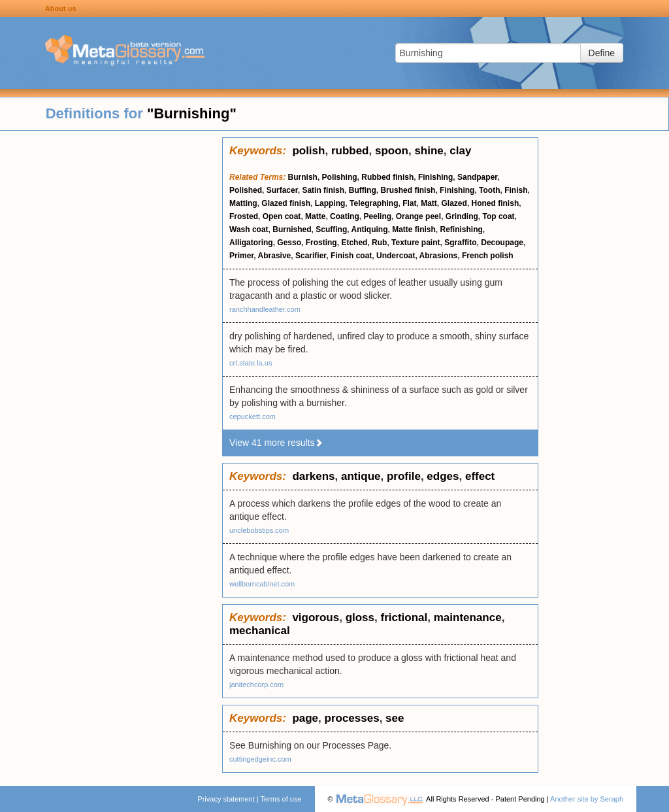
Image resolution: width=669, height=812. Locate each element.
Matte (315, 216)
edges (443, 476)
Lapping (330, 203)
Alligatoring (251, 243)
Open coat (282, 216)
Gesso (289, 243)
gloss (360, 617)
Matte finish (414, 229)
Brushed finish (408, 190)
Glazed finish (286, 203)
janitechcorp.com (256, 685)
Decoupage (502, 243)
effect (480, 476)
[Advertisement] (111, 333)
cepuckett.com (253, 416)
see (395, 718)
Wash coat (249, 229)
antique (361, 476)
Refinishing (462, 229)
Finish (516, 190)
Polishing (340, 177)
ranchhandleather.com (265, 309)
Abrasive (275, 256)
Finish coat (351, 256)
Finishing (435, 177)
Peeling (377, 216)
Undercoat (396, 256)
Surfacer (282, 190)
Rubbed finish (387, 177)
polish (308, 151)
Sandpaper (477, 177)
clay (460, 151)
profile (404, 476)
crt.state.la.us (251, 363)
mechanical (260, 631)
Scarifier (311, 256)
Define (602, 53)
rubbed (350, 151)
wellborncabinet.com (262, 584)
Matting (243, 203)
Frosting (321, 243)
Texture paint (416, 243)
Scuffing (331, 229)
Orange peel (418, 216)
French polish (488, 256)
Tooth (489, 190)
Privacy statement (226, 799)
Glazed (454, 203)
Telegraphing (374, 203)
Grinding (462, 216)
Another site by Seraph (587, 799)
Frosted (244, 216)
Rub (379, 243)
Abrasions (439, 256)
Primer (241, 256)
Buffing (363, 190)
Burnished (292, 229)
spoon (392, 151)
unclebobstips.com (259, 530)
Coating (345, 216)
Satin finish (323, 190)
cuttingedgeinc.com (260, 759)
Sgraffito (460, 243)
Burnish (303, 177)
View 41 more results (276, 443)
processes (352, 718)
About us (61, 8)
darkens (313, 476)
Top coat (498, 216)
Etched (354, 243)
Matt (429, 203)
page (305, 718)
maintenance (468, 617)
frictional (404, 617)
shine (429, 151)
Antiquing (370, 229)
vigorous (316, 617)
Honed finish (496, 203)
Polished (246, 190)
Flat (409, 203)
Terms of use (281, 799)
